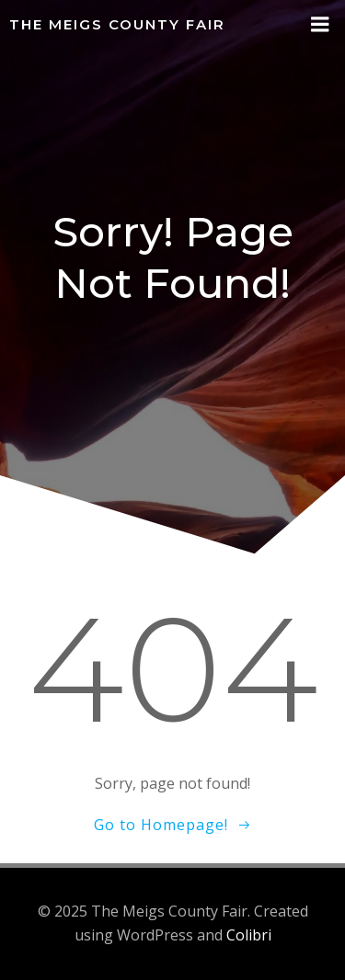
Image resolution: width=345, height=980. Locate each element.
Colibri (249, 935)
